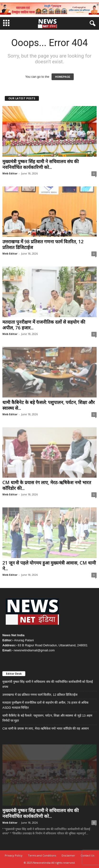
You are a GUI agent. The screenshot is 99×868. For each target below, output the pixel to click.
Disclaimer (68, 855)
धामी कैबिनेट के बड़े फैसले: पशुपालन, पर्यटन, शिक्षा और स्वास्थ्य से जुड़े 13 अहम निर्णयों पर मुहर (47, 718)
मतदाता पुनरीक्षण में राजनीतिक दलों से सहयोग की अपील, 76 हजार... (44, 325)
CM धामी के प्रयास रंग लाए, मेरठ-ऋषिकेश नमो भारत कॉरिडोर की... (47, 485)
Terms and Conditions (42, 855)
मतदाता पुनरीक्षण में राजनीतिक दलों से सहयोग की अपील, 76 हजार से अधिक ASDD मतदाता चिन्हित (45, 705)
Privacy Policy (14, 855)
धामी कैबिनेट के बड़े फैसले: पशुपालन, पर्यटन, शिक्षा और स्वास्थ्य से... (49, 405)
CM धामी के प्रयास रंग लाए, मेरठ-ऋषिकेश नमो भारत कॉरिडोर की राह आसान (46, 728)
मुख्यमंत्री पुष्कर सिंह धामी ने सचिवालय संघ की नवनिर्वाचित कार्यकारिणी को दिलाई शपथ (48, 684)
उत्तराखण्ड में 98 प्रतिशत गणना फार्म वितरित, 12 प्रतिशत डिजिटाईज (43, 244)
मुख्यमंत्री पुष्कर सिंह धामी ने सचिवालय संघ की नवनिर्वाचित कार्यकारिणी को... (41, 164)
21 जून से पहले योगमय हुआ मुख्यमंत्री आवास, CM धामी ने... (49, 566)
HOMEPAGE (63, 77)
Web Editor (10, 173)
